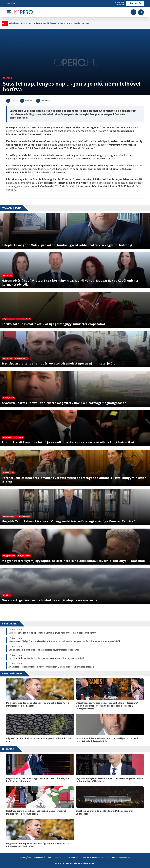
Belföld (7, 78)
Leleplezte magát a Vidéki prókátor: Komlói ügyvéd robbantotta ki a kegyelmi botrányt (49, 23)
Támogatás (135, 4)
